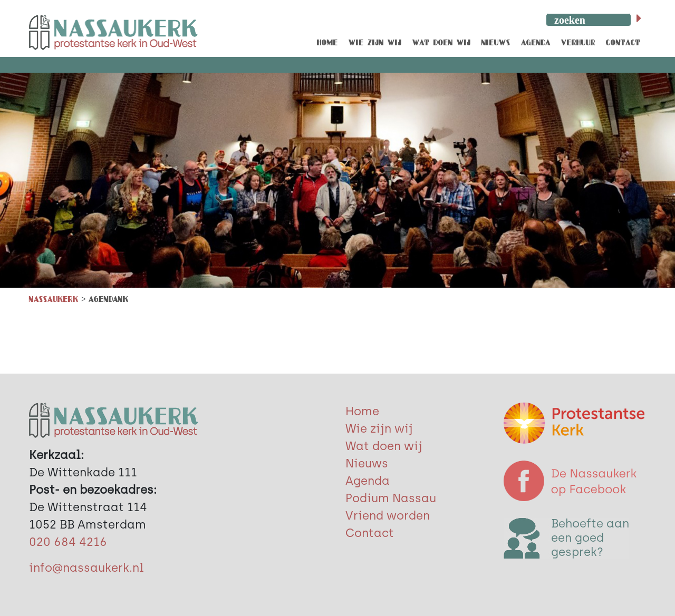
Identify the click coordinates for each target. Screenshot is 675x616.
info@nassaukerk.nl (86, 568)
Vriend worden (388, 516)
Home (362, 411)
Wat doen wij (384, 446)
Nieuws (367, 463)
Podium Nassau (391, 498)
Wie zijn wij (379, 429)
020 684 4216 (68, 542)
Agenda (368, 481)
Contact (370, 533)
